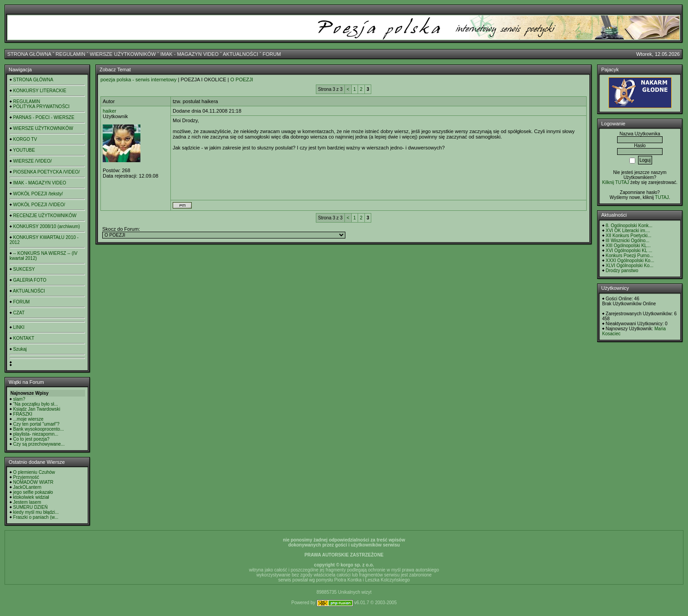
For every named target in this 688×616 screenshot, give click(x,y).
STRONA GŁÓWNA (29, 54)
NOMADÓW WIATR (33, 482)
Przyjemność (26, 477)
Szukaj (20, 349)
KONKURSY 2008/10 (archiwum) (47, 226)
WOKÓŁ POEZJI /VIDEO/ (39, 205)
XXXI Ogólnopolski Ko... (630, 261)
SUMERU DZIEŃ (30, 507)
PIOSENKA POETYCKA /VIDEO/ (47, 172)
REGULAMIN (70, 54)
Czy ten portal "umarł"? (36, 424)
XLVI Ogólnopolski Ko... (630, 266)
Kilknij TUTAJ (616, 182)
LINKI (19, 327)
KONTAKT (24, 338)
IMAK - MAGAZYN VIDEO (189, 54)
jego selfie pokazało (33, 492)
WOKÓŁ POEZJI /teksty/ (38, 194)
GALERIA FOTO (30, 280)
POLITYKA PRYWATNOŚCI (41, 107)
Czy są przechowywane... (39, 444)
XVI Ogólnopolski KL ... (629, 251)
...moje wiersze (28, 419)
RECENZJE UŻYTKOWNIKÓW (45, 216)
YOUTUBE (24, 150)
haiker (110, 111)
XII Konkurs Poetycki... (629, 236)
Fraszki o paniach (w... (36, 517)
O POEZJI (242, 79)
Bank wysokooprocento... (39, 429)
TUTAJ (662, 197)
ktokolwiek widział (31, 497)
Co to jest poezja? (31, 439)
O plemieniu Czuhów (34, 472)
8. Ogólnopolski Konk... (629, 226)
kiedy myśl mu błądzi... (36, 512)
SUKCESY (24, 269)
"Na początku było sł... (36, 404)
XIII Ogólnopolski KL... (628, 246)
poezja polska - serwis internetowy (139, 79)
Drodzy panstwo (622, 271)
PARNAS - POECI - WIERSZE (44, 117)
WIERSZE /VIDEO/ (32, 161)
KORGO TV (25, 139)
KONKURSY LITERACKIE (40, 91)
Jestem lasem (27, 502)
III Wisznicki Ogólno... (628, 241)
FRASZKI (23, 414)
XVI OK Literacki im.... (628, 231)
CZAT (19, 313)
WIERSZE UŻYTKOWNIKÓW (123, 54)
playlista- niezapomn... (36, 434)
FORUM (272, 54)
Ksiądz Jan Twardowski (37, 409)
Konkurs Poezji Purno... (630, 256)
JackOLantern (27, 487)
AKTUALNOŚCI (240, 54)
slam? (19, 399)
